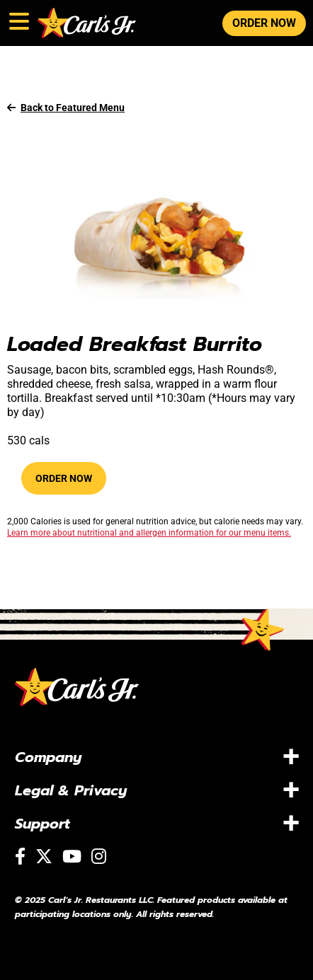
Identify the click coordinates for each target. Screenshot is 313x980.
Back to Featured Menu (66, 108)
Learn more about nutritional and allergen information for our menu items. (149, 533)
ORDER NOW (264, 23)
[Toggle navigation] (18, 19)
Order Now (64, 478)
